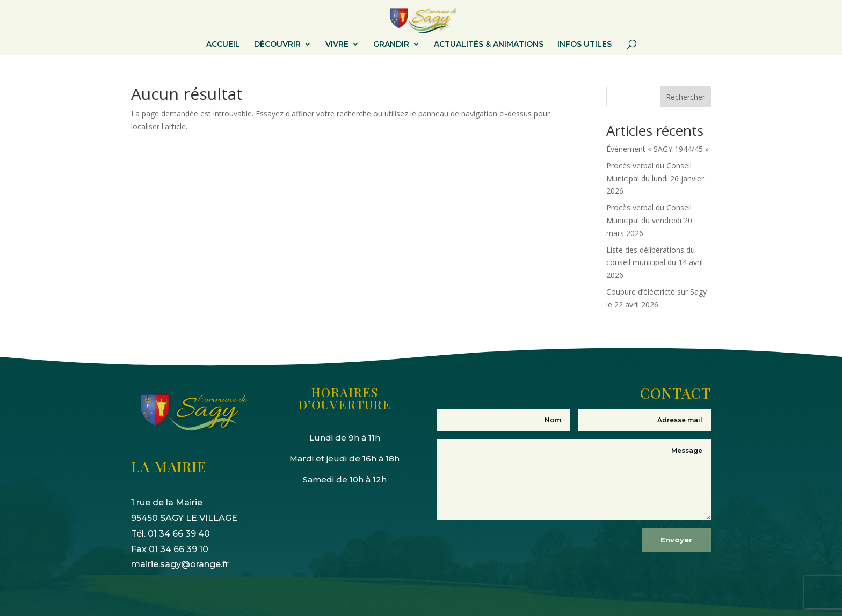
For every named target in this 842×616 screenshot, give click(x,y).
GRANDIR (391, 45)
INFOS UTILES (585, 45)
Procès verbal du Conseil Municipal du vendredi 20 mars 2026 (649, 220)
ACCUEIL (223, 45)
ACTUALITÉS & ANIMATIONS (489, 45)
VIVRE (337, 45)
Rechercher (685, 97)
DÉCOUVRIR (277, 45)
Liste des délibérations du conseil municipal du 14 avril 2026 (655, 263)
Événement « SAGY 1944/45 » (658, 149)
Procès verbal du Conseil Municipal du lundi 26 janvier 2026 (655, 178)
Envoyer (676, 540)
